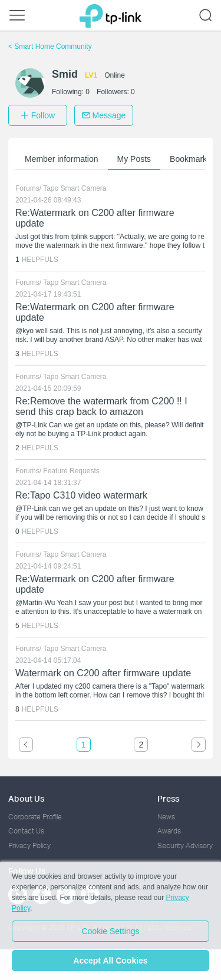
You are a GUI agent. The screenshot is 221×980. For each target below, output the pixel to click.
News (166, 817)
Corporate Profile (35, 817)
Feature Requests (71, 471)
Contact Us (26, 831)
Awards (169, 831)
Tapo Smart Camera (75, 188)
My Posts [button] (134, 159)
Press (168, 798)
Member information (62, 159)
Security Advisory (185, 846)
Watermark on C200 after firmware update (103, 673)
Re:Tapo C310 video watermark (81, 495)
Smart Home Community (50, 46)
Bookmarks (190, 159)
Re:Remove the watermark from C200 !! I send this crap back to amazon (101, 406)
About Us (26, 798)
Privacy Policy (29, 846)
